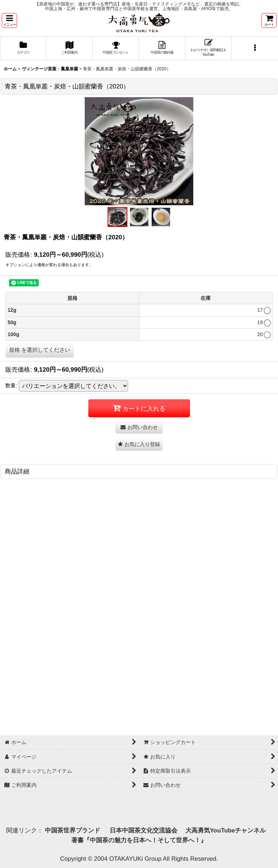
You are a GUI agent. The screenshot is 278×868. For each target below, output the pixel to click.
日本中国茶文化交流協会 (144, 830)
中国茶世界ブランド (73, 830)
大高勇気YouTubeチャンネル (226, 830)
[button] (9, 20)
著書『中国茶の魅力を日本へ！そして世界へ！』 (139, 840)
